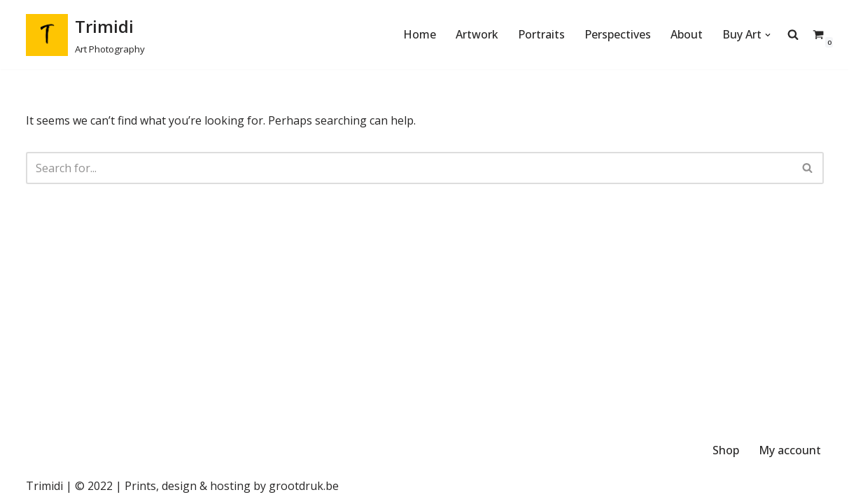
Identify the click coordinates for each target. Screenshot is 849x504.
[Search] (409, 168)
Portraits (541, 34)
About (687, 34)
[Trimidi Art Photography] (85, 35)
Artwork (477, 34)
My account (790, 450)
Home (420, 34)
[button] (768, 35)
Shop (726, 450)
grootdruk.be (304, 486)
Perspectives (618, 34)
